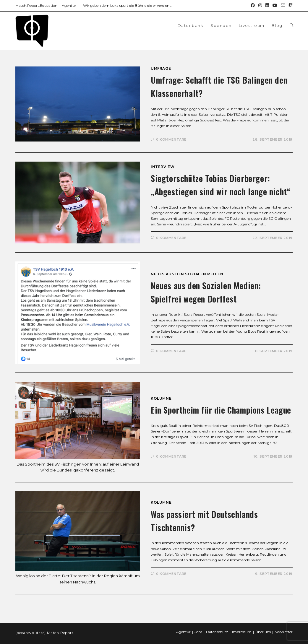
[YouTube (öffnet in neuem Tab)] (275, 6)
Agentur (69, 5)
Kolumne (161, 398)
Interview (163, 167)
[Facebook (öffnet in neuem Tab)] (253, 6)
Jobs (198, 626)
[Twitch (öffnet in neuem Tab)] (290, 6)
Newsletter (284, 626)
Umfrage (161, 68)
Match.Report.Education (36, 5)
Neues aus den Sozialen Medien (187, 274)
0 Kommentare (171, 139)
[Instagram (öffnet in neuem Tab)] (260, 6)
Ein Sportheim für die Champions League (221, 410)
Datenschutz (217, 626)
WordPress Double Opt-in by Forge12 (32, 641)
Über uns (263, 626)
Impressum (242, 626)
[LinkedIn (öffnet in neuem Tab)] (267, 6)
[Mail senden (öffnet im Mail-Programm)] (283, 6)
